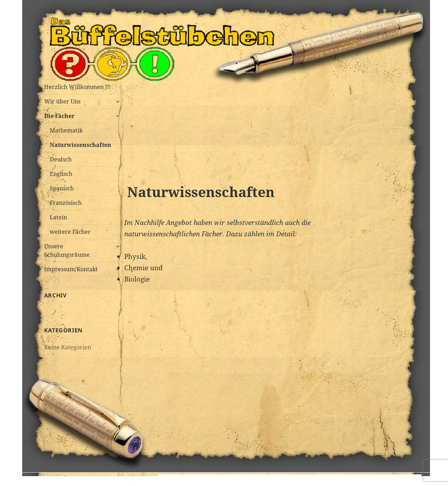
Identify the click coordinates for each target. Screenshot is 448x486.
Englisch (61, 174)
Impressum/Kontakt (71, 269)
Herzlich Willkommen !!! (77, 87)
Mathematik (66, 130)
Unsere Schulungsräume (67, 250)
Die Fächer (59, 116)
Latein (58, 217)
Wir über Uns (62, 101)
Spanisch (62, 188)
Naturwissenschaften (80, 145)
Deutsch (61, 159)
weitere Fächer (70, 232)
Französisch (66, 203)
